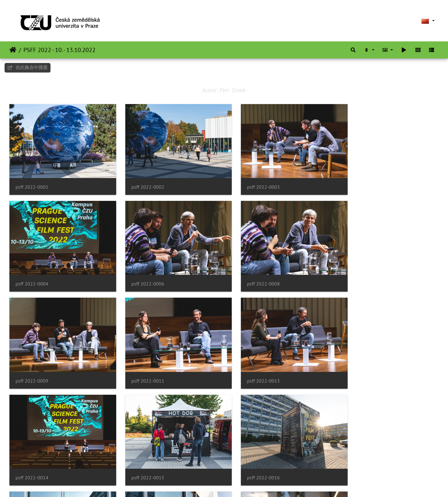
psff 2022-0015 (251, 368)
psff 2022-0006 (32, 275)
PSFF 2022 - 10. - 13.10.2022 (59, 50)
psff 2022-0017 (32, 460)
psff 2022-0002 (141, 183)
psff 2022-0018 (141, 460)
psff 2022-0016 (361, 368)
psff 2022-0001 (32, 183)
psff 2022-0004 (361, 183)
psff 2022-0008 (141, 275)
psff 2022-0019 (251, 460)
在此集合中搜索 (28, 67)
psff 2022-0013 (32, 368)
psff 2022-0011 (361, 275)
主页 (13, 50)
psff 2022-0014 (141, 368)
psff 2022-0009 (251, 275)
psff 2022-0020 (361, 460)
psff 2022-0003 (251, 183)
